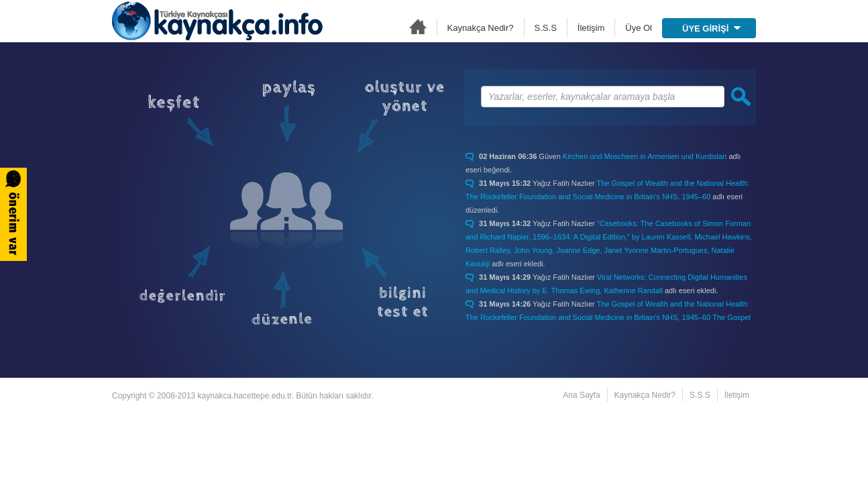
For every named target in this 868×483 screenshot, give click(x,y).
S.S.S (546, 28)
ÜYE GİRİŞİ (711, 29)
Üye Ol (639, 28)
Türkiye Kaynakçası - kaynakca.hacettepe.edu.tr (217, 21)
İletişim (591, 28)
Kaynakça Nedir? (481, 28)
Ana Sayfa (418, 26)
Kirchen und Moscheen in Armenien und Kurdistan (645, 156)
